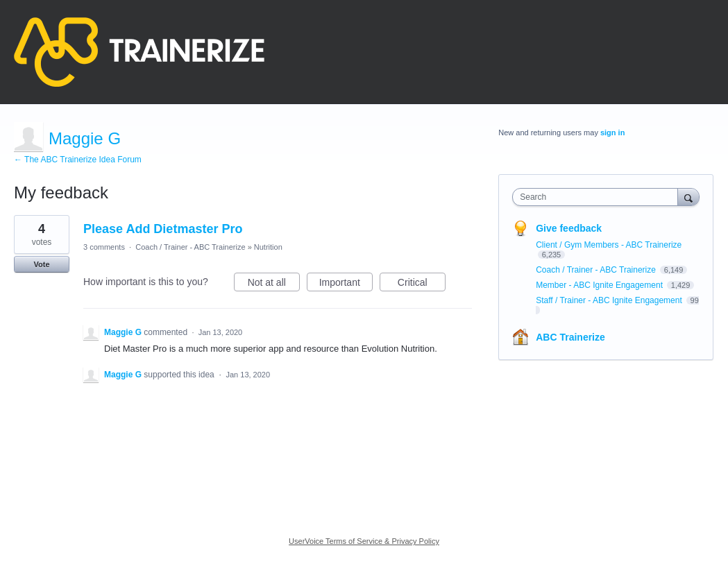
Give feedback (569, 228)
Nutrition (268, 247)
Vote (41, 264)
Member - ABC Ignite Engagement (600, 285)
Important (346, 284)
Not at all (274, 284)
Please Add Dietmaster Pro (163, 229)
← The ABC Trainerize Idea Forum (78, 160)
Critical (422, 284)
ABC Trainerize (570, 337)
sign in (612, 132)
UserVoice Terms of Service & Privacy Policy (364, 541)
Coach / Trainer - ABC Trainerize (190, 247)
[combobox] (598, 197)
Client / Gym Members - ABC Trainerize (609, 245)
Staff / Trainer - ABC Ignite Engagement (610, 300)
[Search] (688, 197)
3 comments (104, 247)
